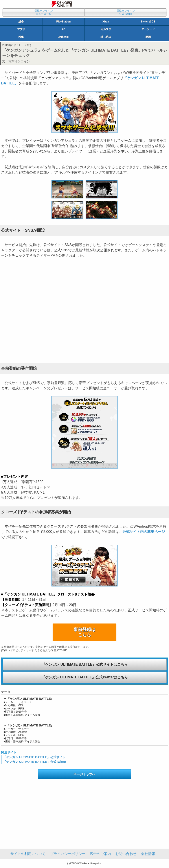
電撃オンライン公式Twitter (126, 12)
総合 (21, 22)
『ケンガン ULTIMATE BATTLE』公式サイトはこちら (85, 664)
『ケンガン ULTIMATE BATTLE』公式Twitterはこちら (85, 677)
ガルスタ (106, 29)
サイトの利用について (28, 854)
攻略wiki (63, 37)
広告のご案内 (100, 854)
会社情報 (148, 854)
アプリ (21, 29)
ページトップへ (84, 774)
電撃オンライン (19, 61)
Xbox (106, 22)
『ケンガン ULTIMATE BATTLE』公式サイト (34, 757)
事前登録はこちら (84, 632)
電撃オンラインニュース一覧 (44, 12)
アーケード (148, 29)
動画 (148, 37)
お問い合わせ (126, 854)
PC (63, 29)
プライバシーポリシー (68, 854)
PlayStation (63, 22)
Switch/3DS (148, 22)
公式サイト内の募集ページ (144, 532)
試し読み (106, 37)
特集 (21, 37)
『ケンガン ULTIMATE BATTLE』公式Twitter (35, 762)
